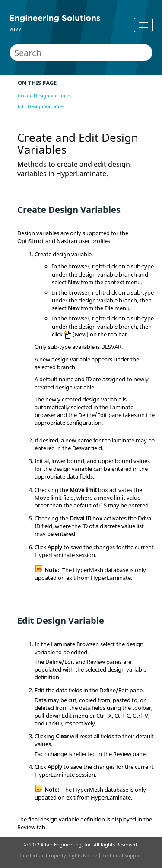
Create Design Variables (44, 95)
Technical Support (123, 855)
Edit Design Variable (40, 106)
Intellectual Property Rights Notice (58, 855)
